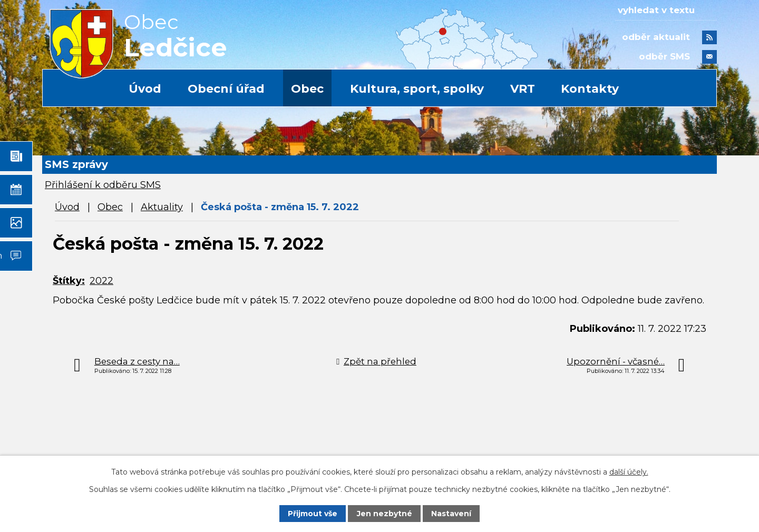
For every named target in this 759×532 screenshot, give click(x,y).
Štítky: (69, 281)
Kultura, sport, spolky (417, 89)
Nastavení (451, 514)
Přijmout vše (313, 514)
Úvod (145, 89)
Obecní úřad (226, 89)
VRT (523, 89)
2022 (101, 281)
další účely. (629, 472)
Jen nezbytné (385, 514)
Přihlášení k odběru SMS (103, 185)
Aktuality (162, 207)
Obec (307, 89)
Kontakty (590, 89)
